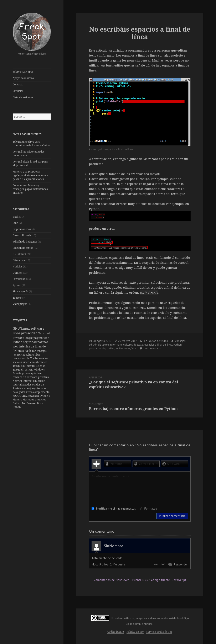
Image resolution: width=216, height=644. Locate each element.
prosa (26, 373)
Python (17, 285)
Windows (39, 370)
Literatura (19, 260)
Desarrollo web (22, 235)
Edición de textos (23, 248)
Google (28, 338)
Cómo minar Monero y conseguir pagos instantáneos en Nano (30, 189)
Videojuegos (20, 304)
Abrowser (41, 362)
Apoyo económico (23, 78)
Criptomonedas (22, 229)
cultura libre (33, 355)
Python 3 (45, 396)
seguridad (30, 342)
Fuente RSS (140, 580)
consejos (41, 351)
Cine (15, 223)
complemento (41, 392)
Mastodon (29, 400)
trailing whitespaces (118, 348)
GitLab (17, 407)
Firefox (18, 338)
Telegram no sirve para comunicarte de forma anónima (32, 143)
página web (41, 338)
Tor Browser (30, 403)
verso (30, 392)
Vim (32, 362)
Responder (181, 564)
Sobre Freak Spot (23, 72)
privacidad (30, 333)
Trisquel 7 (19, 370)
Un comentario (152, 348)
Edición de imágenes (25, 242)
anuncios (41, 400)
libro (40, 403)
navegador (19, 392)
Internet (28, 381)
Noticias (17, 267)
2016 (108, 341)
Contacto (18, 84)
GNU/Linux (19, 254)
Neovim (18, 381)
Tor (34, 351)
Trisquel (44, 333)
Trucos (17, 298)
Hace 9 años (100, 564)
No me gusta (163, 564)
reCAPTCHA (20, 396)
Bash (16, 217)
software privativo (38, 377)
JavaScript (19, 355)
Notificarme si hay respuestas (114, 509)
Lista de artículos (23, 97)
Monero (18, 400)
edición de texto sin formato (105, 345)
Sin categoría (20, 291)
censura (18, 377)
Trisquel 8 (19, 366)
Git (25, 377)
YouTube (36, 358)
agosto (101, 341)
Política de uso (135, 632)
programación (21, 358)
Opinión (17, 273)
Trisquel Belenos (35, 366)
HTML (29, 370)
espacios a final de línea (158, 345)
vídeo (26, 362)
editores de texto (133, 345)
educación (39, 381)
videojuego (30, 388)
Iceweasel (34, 396)
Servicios (18, 91)
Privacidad (19, 279)
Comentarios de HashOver (111, 580)
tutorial (17, 385)
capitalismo (36, 373)
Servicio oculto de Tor (159, 632)
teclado (41, 388)
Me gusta (156, 564)
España (17, 373)
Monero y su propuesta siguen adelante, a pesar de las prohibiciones (31, 175)
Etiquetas (20, 320)
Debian (17, 403)
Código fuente (160, 580)
